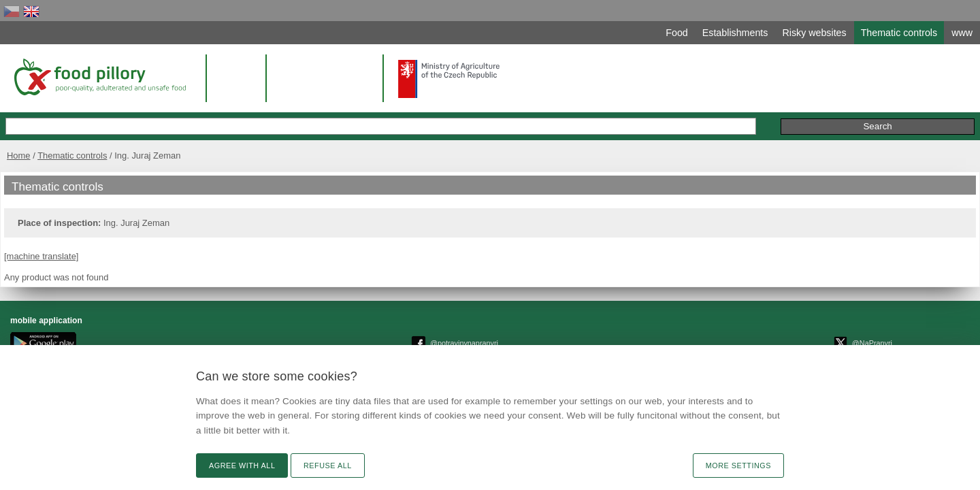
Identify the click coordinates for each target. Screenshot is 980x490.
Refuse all (328, 465)
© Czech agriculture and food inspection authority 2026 (504, 333)
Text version (793, 331)
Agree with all (242, 465)
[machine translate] (205, 256)
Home (179, 141)
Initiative (789, 112)
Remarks (734, 112)
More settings (738, 465)
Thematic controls (232, 141)
